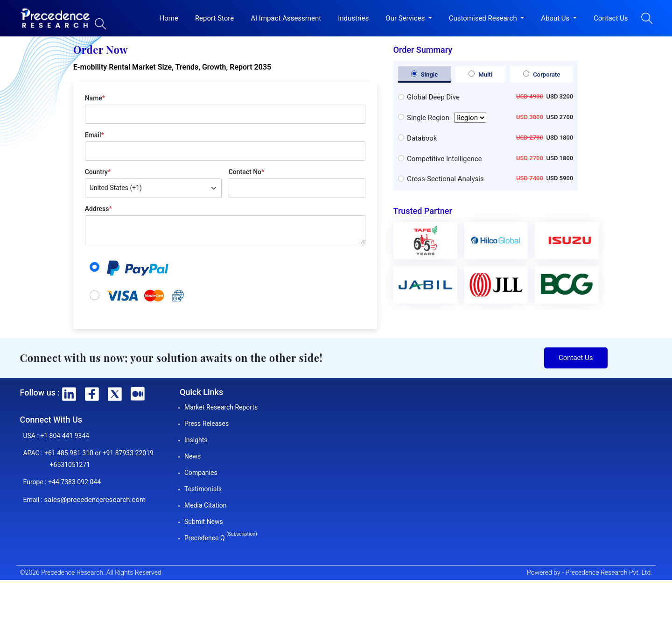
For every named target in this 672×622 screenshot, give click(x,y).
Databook (422, 138)
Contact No (247, 172)
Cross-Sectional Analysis (445, 179)
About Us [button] (556, 18)
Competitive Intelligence (444, 159)
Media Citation (205, 505)
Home (169, 18)
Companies (201, 473)
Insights (196, 440)
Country (98, 172)
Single (425, 74)
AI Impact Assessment (286, 18)
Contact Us (611, 18)
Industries (353, 18)
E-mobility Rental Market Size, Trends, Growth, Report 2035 (172, 67)
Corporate (542, 74)
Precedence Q (221, 538)
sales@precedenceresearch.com (95, 500)
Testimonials (203, 489)
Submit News (204, 522)
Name (95, 98)
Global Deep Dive (433, 97)
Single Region (447, 118)
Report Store (214, 18)
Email (94, 135)
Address (98, 209)
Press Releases (206, 424)
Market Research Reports (221, 407)
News (192, 456)
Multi (480, 74)
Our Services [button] (406, 18)
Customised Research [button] (484, 18)
